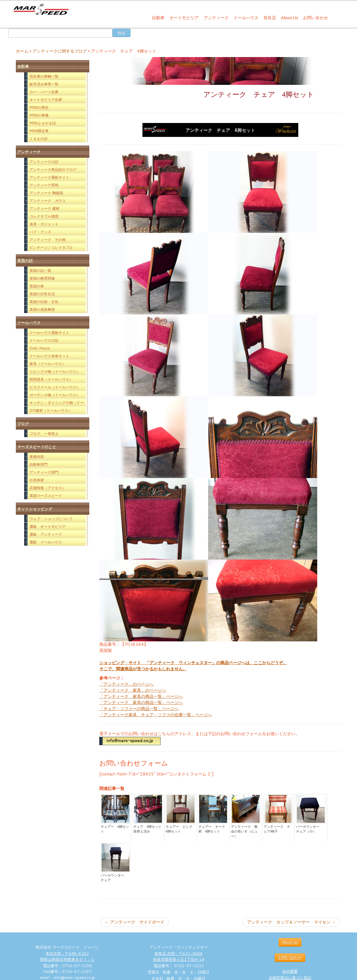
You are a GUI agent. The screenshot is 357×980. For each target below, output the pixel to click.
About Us (290, 18)
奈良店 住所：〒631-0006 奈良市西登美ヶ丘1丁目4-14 (179, 956)
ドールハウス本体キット (49, 356)
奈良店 (270, 18)
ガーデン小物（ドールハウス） (55, 395)
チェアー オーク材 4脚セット (212, 829)
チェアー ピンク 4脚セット (181, 829)
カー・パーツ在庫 (44, 92)
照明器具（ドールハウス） (51, 379)
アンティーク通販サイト (49, 177)
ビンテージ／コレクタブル (51, 247)
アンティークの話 (44, 162)
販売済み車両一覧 (44, 84)
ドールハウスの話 (44, 340)
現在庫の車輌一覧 (44, 76)
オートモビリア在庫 (46, 100)
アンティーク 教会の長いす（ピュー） (244, 831)
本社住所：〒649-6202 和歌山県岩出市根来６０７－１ (67, 956)
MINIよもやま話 (43, 123)
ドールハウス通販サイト (49, 333)
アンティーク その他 (48, 240)
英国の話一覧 (40, 270)
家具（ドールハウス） (48, 364)
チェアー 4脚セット (115, 829)
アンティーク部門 (44, 472)
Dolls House (40, 348)
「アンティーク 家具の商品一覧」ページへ (141, 696)
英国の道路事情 (42, 309)
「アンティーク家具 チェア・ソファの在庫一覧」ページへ (156, 715)
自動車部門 (39, 464)
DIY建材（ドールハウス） (51, 410)
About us (290, 942)
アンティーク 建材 (45, 208)
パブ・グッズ (40, 232)
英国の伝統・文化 (44, 302)
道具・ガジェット (44, 224)
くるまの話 (39, 139)
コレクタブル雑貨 (44, 216)
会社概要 (290, 971)
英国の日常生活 (42, 294)
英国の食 (37, 286)
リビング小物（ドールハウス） (55, 371)
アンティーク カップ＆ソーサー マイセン (291, 922)
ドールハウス (246, 18)
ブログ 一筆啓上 (44, 434)
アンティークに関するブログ (60, 51)
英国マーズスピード (46, 496)
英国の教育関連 (42, 278)
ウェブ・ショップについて (51, 519)
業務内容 (37, 457)
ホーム (22, 51)
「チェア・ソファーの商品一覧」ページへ (139, 709)
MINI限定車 (39, 131)
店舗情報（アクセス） (48, 488)
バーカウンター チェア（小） (309, 829)
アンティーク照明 (44, 185)
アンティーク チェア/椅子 (277, 829)
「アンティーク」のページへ (126, 684)
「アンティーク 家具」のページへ (133, 690)
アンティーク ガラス (48, 201)
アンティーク (216, 18)
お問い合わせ (316, 18)
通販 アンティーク (46, 534)
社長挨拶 (37, 480)
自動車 (158, 18)
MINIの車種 (39, 115)
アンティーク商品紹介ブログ (53, 169)
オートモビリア (184, 18)
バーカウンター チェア (114, 878)
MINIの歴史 (39, 107)
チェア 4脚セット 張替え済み (148, 829)
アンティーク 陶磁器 (46, 193)
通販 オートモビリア (48, 526)
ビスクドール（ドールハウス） (55, 387)
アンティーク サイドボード (135, 922)
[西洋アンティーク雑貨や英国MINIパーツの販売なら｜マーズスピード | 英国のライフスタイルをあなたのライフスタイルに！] (41, 11)
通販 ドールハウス (46, 542)
